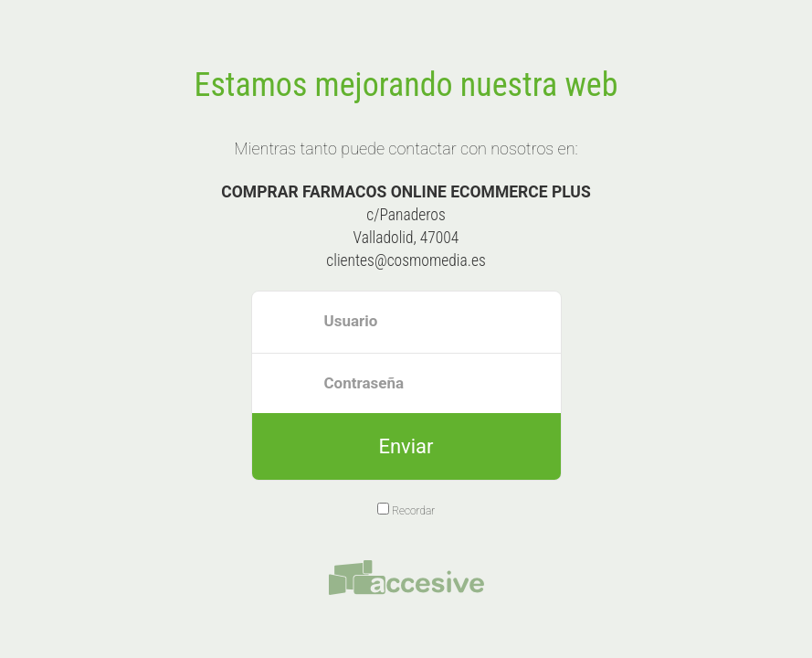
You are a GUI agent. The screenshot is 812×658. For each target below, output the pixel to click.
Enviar (406, 446)
